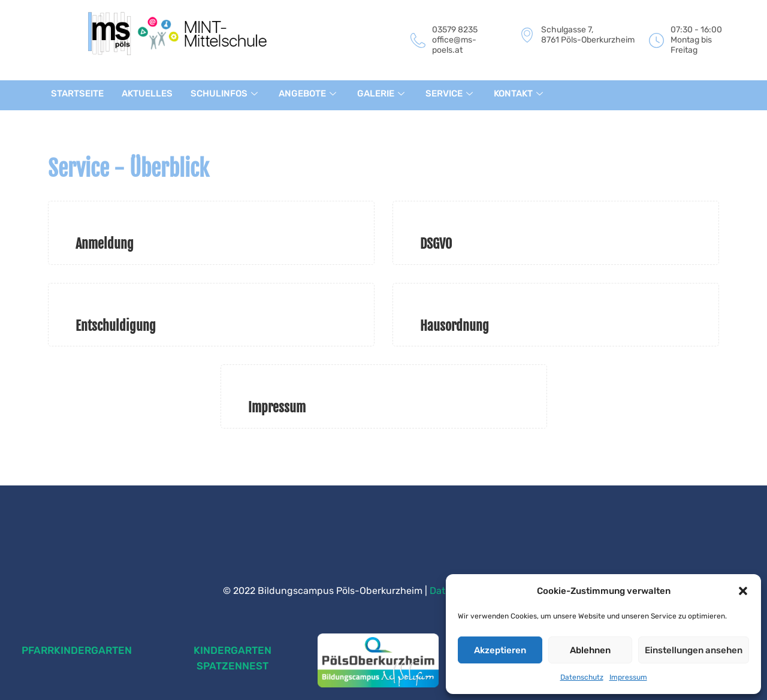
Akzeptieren (500, 650)
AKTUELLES (147, 93)
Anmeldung (105, 244)
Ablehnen (590, 650)
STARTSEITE (77, 93)
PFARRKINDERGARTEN (77, 650)
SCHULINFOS (226, 93)
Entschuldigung (116, 326)
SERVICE (451, 93)
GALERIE (382, 93)
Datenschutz (582, 677)
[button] (743, 591)
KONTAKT (520, 93)
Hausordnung (455, 326)
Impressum (628, 677)
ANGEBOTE (309, 93)
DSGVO (436, 244)
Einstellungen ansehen (694, 650)
